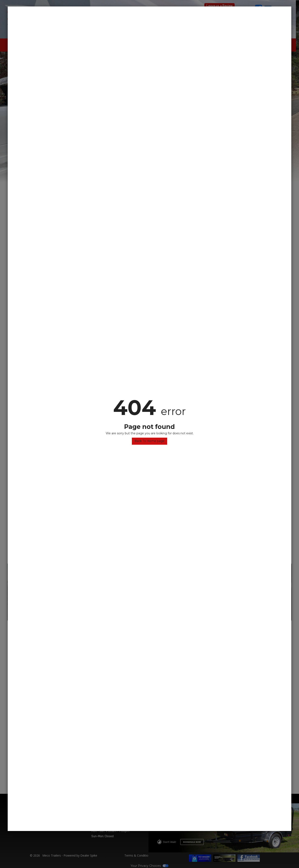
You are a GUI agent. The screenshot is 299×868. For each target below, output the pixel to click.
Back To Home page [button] (149, 441)
